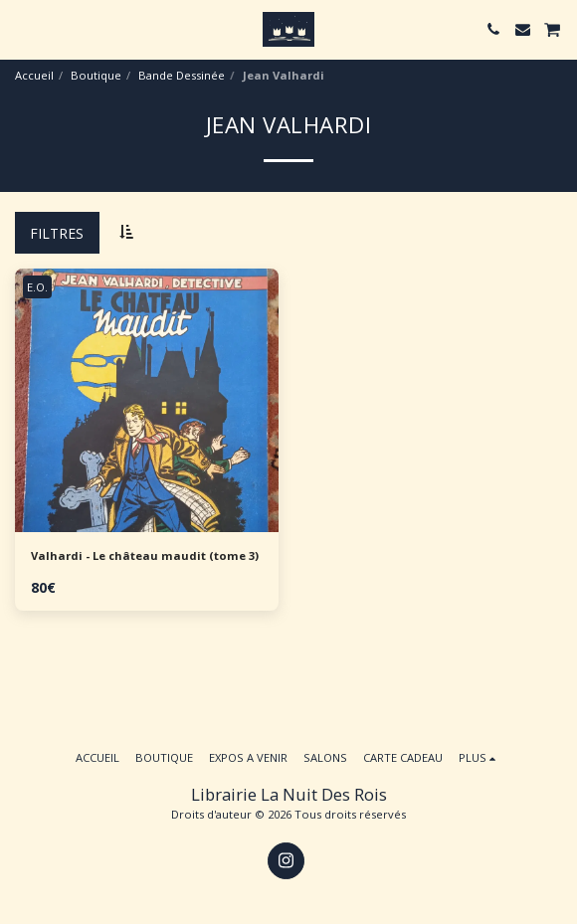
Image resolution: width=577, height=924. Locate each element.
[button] (22, 28)
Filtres (57, 233)
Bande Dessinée (182, 75)
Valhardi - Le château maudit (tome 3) (145, 555)
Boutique (96, 75)
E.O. (37, 287)
